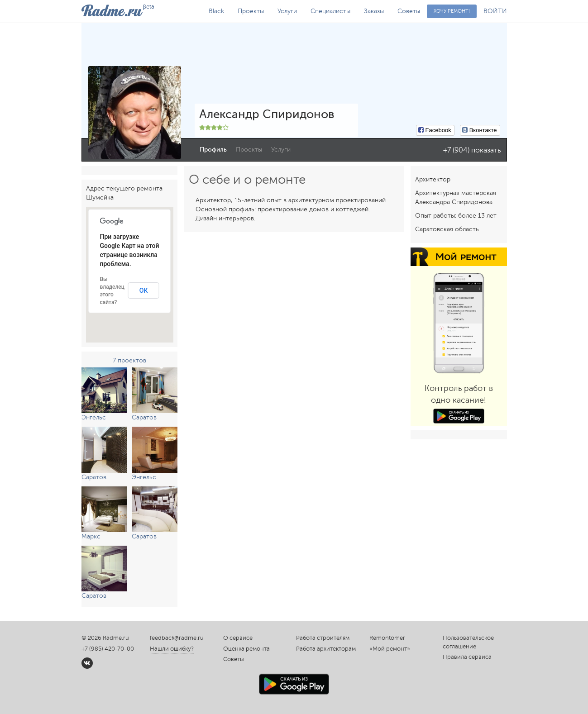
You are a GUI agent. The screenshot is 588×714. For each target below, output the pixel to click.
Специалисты (330, 11)
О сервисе (238, 638)
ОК (144, 290)
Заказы (374, 11)
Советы (409, 11)
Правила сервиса (467, 657)
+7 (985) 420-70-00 (108, 649)
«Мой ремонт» (390, 649)
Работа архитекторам (326, 649)
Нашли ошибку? (172, 649)
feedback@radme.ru (177, 638)
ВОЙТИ (495, 11)
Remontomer (387, 638)
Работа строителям (323, 638)
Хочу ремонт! (452, 11)
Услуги (287, 11)
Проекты (251, 11)
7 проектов (129, 360)
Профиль (213, 150)
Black (216, 11)
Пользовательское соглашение (468, 642)
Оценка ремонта (246, 649)
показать (486, 150)
